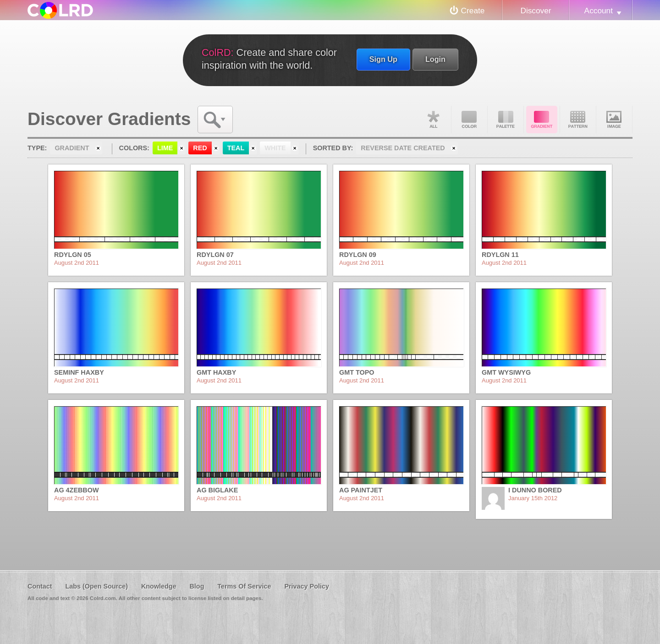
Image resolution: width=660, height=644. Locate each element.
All (433, 120)
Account (599, 11)
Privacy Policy (307, 586)
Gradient (542, 120)
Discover (536, 11)
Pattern (578, 120)
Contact (40, 586)
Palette (506, 120)
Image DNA (614, 120)
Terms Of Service (244, 586)
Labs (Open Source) (96, 586)
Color (469, 120)
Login (435, 59)
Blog (197, 586)
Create (473, 11)
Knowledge (159, 586)
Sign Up (383, 59)
